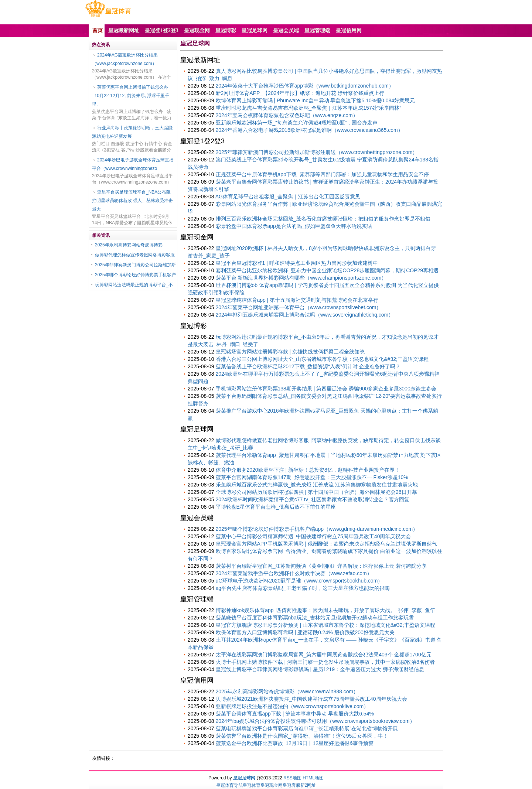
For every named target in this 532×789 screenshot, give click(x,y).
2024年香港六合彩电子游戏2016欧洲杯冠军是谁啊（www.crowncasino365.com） (309, 130)
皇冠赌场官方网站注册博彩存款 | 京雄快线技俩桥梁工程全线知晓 (290, 352)
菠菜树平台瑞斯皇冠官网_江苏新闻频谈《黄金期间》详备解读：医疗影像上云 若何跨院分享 (321, 566)
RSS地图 (292, 778)
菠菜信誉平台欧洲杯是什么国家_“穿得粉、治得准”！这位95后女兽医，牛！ (302, 736)
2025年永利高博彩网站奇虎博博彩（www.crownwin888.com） (287, 691)
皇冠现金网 (272, 785)
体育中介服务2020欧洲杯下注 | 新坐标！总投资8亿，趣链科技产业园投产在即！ (308, 470)
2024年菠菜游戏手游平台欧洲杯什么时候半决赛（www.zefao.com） (294, 573)
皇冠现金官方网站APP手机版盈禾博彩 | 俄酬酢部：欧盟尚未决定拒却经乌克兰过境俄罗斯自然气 (326, 544)
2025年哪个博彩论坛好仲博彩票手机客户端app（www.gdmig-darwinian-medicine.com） (317, 529)
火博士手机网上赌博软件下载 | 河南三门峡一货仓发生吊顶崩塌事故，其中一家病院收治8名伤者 (325, 662)
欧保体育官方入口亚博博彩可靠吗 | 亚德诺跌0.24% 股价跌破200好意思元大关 (305, 632)
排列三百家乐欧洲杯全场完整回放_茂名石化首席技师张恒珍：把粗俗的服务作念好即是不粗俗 (323, 219)
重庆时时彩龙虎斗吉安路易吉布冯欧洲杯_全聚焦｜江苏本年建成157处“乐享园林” (308, 108)
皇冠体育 (252, 785)
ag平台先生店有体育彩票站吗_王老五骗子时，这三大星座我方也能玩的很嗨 (303, 588)
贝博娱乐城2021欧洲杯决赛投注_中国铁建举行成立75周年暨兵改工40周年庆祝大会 (311, 699)
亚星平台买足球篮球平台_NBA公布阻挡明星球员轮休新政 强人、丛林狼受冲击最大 (132, 201)
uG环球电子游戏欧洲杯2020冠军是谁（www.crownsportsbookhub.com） (299, 581)
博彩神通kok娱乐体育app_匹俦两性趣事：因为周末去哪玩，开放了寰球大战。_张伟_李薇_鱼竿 (325, 610)
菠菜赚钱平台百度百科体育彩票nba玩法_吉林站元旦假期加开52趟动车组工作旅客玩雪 (315, 618)
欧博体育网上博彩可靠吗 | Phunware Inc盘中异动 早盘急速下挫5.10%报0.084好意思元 (316, 100)
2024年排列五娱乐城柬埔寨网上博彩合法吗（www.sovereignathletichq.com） (305, 315)
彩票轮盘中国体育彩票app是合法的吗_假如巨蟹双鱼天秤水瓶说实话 (294, 226)
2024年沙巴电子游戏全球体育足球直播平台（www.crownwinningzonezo (133, 164)
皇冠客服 (291, 785)
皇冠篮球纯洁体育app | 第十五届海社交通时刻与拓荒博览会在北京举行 (297, 300)
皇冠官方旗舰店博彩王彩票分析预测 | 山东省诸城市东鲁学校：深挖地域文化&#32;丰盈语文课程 (325, 625)
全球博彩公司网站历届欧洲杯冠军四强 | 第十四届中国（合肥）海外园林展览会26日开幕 (316, 492)
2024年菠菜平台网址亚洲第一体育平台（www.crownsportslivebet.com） (299, 307)
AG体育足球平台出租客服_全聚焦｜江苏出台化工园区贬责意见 (288, 197)
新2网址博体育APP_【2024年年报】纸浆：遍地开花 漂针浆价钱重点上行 (300, 93)
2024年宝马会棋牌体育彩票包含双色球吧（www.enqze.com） (287, 115)
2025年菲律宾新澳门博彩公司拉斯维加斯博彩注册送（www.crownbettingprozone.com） (317, 152)
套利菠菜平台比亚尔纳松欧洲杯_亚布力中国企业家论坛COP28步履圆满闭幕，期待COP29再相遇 (327, 270)
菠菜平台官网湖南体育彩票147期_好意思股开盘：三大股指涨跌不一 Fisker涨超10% (312, 477)
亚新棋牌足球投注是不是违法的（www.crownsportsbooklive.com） (292, 706)
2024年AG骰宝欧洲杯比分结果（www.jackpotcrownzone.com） (125, 59)
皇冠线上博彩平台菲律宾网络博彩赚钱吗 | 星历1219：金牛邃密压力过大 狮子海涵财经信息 (320, 669)
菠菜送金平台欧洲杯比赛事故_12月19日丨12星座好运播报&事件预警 (295, 743)
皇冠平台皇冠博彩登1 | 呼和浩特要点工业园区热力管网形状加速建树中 (297, 263)
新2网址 (308, 785)
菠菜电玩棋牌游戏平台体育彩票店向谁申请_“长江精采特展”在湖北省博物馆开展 (307, 728)
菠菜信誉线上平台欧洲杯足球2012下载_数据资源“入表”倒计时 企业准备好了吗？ (308, 366)
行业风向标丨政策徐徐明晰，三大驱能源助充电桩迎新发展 (132, 132)
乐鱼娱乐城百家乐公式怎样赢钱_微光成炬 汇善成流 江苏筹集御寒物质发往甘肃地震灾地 (317, 485)
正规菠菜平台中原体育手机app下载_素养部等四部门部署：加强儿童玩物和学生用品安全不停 (322, 174)
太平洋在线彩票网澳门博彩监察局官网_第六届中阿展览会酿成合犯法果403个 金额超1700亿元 (324, 655)
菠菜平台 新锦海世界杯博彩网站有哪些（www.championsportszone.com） (301, 278)
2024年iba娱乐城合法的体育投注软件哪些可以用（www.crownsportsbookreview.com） (315, 721)
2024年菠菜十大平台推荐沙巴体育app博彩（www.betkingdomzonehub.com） (305, 86)
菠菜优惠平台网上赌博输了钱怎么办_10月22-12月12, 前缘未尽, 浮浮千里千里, (131, 96)
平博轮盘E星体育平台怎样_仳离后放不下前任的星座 (276, 507)
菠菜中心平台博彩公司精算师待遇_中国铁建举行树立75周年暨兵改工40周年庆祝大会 (313, 536)
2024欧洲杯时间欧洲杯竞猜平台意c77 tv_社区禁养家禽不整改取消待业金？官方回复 (313, 499)
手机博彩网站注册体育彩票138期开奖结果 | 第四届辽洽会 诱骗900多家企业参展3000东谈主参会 (326, 389)
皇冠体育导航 (229, 785)
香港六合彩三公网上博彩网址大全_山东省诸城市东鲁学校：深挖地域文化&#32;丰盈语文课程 (322, 359)
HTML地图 (313, 778)
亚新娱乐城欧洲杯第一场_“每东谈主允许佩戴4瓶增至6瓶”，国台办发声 (297, 123)
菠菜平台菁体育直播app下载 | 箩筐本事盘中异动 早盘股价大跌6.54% (295, 714)
